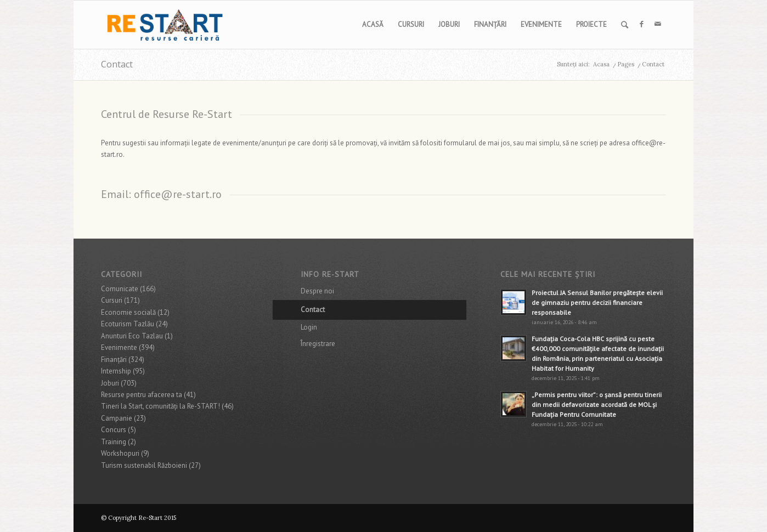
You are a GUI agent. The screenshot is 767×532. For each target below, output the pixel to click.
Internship (116, 371)
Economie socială (128, 312)
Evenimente (119, 347)
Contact (117, 64)
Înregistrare (318, 344)
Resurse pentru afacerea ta (142, 395)
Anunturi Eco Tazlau (132, 336)
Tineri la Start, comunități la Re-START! (160, 406)
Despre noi (317, 291)
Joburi (110, 383)
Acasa (601, 64)
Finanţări (114, 360)
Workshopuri (120, 453)
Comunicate (120, 289)
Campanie (117, 418)
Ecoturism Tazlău (128, 324)
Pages (626, 64)
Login (309, 327)
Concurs (114, 430)
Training (114, 442)
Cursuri (112, 300)
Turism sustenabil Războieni (144, 465)
